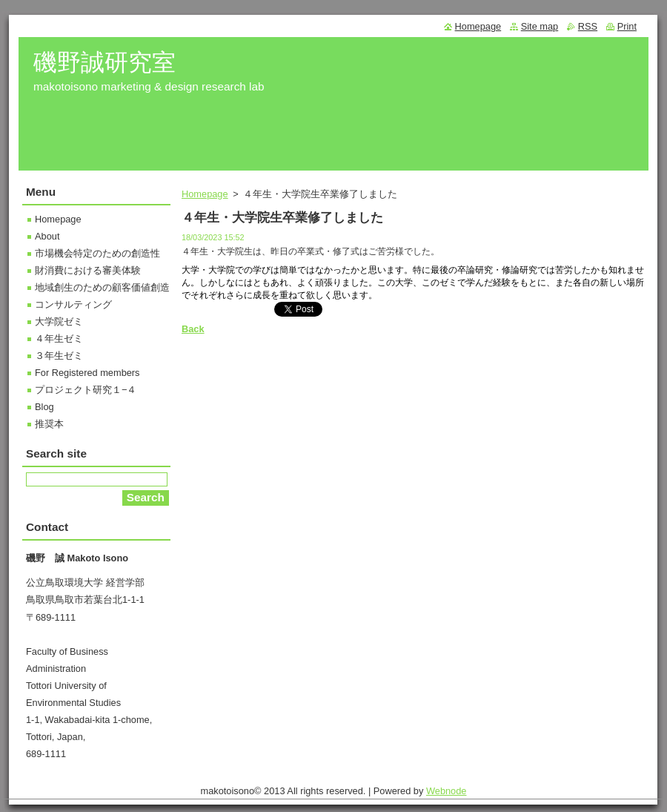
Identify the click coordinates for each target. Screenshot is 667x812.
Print (627, 26)
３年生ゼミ (59, 356)
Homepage (205, 194)
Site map (540, 26)
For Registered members (87, 373)
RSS (588, 26)
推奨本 (49, 424)
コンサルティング (73, 304)
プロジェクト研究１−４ (86, 390)
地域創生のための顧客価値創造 (102, 287)
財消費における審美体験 (88, 270)
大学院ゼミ (59, 321)
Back (193, 329)
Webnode (447, 791)
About (47, 236)
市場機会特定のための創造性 (97, 253)
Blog (44, 407)
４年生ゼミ (59, 339)
